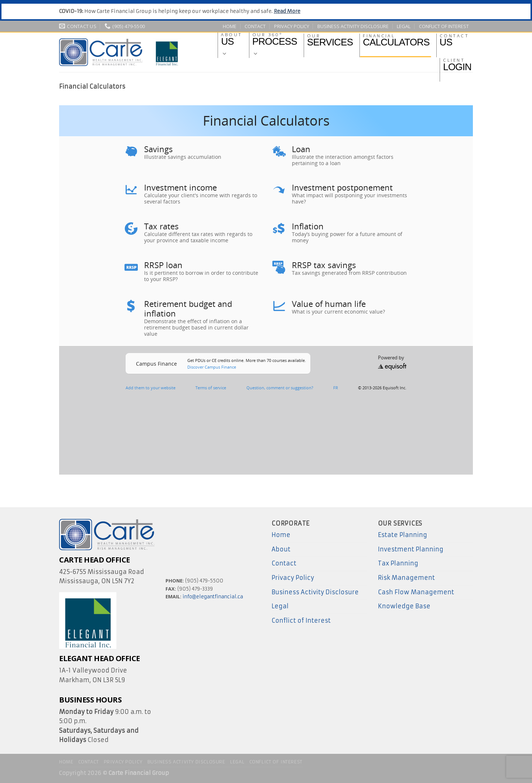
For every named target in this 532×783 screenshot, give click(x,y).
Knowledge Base (404, 606)
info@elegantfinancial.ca (213, 597)
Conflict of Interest (444, 26)
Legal (404, 26)
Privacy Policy (292, 26)
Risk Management (406, 578)
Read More (287, 11)
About (281, 549)
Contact (255, 26)
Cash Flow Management (416, 592)
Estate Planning (403, 535)
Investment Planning (411, 549)
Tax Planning (398, 563)
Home (230, 26)
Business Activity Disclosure (353, 26)
